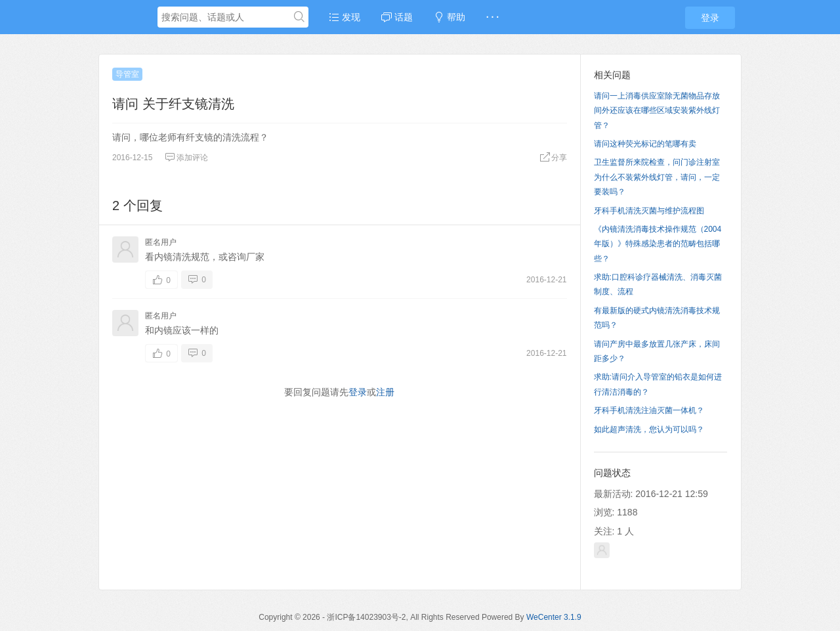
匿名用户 (161, 242)
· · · (493, 17)
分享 (553, 158)
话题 (397, 17)
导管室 (127, 74)
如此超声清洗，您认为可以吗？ (649, 429)
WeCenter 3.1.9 (554, 617)
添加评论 (186, 158)
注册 (385, 392)
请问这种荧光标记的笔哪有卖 (645, 144)
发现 (345, 17)
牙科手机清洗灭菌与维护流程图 (649, 211)
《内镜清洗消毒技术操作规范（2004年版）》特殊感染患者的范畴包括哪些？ (658, 244)
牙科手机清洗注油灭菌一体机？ (649, 410)
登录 (710, 18)
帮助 (450, 17)
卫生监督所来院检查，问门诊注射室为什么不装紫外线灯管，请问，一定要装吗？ (657, 177)
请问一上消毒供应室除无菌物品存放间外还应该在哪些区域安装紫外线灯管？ (657, 111)
